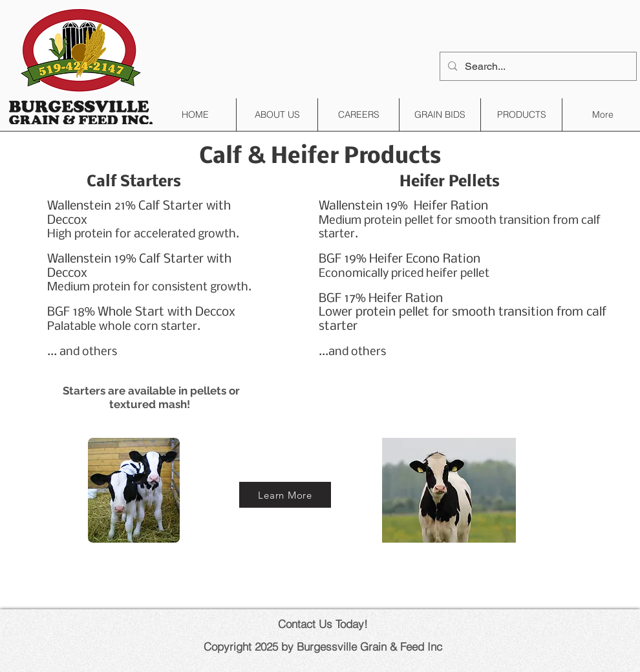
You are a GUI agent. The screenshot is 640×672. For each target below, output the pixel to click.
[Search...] (537, 66)
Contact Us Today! (323, 624)
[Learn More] (285, 495)
